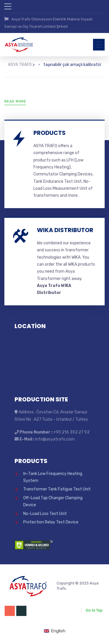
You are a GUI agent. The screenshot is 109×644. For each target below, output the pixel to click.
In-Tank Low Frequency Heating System (53, 475)
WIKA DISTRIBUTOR (65, 228)
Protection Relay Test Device (51, 520)
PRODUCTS (50, 131)
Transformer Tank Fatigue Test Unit (57, 487)
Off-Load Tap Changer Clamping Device (53, 499)
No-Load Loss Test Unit (45, 512)
